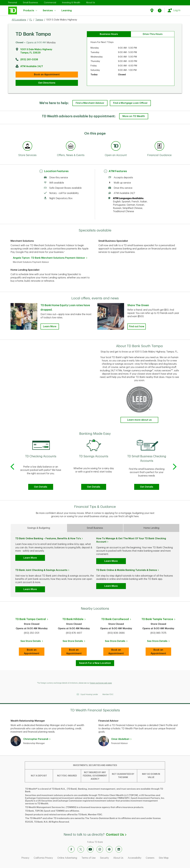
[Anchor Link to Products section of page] (116, 146)
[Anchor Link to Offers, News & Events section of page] (71, 146)
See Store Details (33, 642)
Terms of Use (89, 858)
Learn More (30, 558)
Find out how (137, 327)
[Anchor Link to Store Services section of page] (27, 146)
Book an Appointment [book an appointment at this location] (47, 75)
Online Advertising (67, 858)
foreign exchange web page (101, 683)
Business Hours (109, 34)
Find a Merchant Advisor (90, 103)
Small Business (30, 3)
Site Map (164, 858)
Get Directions (47, 83)
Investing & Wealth (71, 3)
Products (30, 11)
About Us (91, 3)
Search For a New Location (95, 663)
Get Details (41, 487)
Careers (150, 858)
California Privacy (43, 858)
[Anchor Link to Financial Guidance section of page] (159, 146)
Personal (13, 3)
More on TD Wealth (134, 116)
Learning (67, 9)
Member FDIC (108, 694)
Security (104, 858)
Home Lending (151, 528)
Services (49, 11)
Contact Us (116, 835)
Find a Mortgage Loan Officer (130, 103)
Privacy (25, 858)
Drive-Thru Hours (153, 34)
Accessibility (135, 858)
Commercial (50, 3)
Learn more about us (139, 420)
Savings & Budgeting (39, 528)
